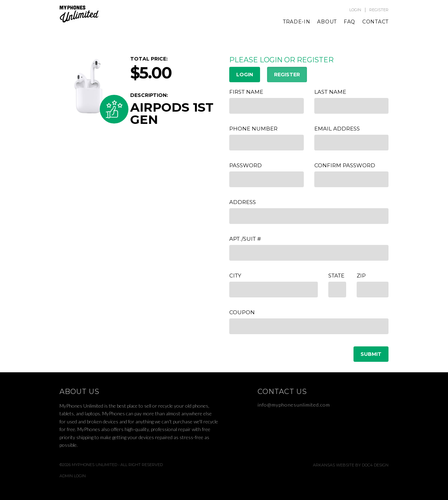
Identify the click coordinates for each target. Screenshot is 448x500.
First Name (246, 92)
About (327, 22)
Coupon (242, 312)
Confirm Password (345, 165)
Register (379, 10)
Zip (361, 276)
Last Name (330, 92)
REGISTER (287, 75)
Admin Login (73, 476)
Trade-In (297, 22)
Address (243, 202)
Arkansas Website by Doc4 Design (351, 465)
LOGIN (245, 75)
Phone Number (253, 129)
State (336, 276)
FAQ (349, 22)
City (235, 276)
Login (355, 10)
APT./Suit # (245, 239)
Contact (375, 22)
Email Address (337, 129)
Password (246, 165)
